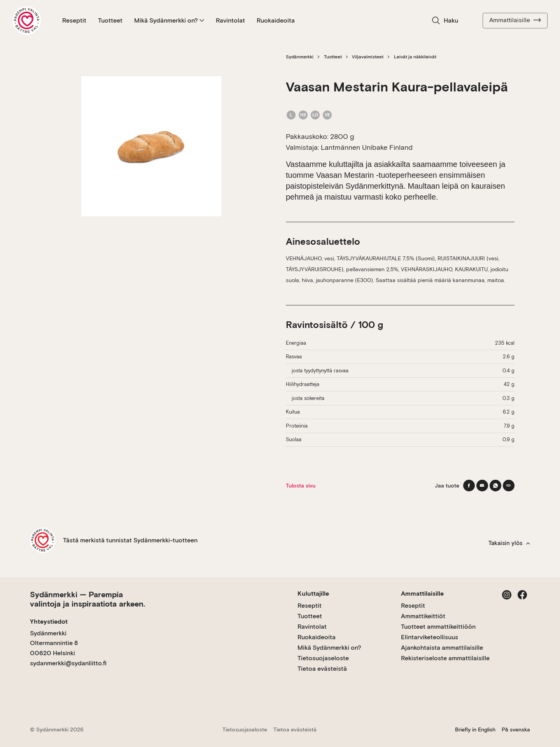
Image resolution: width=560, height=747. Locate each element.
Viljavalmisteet (368, 57)
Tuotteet (110, 20)
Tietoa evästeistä (322, 669)
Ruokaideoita (276, 20)
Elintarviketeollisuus (430, 637)
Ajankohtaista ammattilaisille (442, 648)
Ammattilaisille (515, 20)
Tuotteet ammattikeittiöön (438, 627)
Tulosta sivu (301, 486)
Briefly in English (475, 729)
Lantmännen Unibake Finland (367, 147)
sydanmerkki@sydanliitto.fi (68, 663)
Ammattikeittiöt (423, 616)
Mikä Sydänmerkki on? (169, 20)
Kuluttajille (313, 594)
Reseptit (74, 20)
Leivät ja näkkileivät (415, 57)
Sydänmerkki (300, 57)
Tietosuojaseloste (323, 658)
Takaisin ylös (509, 543)
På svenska (516, 729)
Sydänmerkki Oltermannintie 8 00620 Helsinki (54, 643)
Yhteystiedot (49, 622)
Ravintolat (230, 20)
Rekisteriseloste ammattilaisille (445, 658)
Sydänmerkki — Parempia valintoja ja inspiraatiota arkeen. (87, 599)
